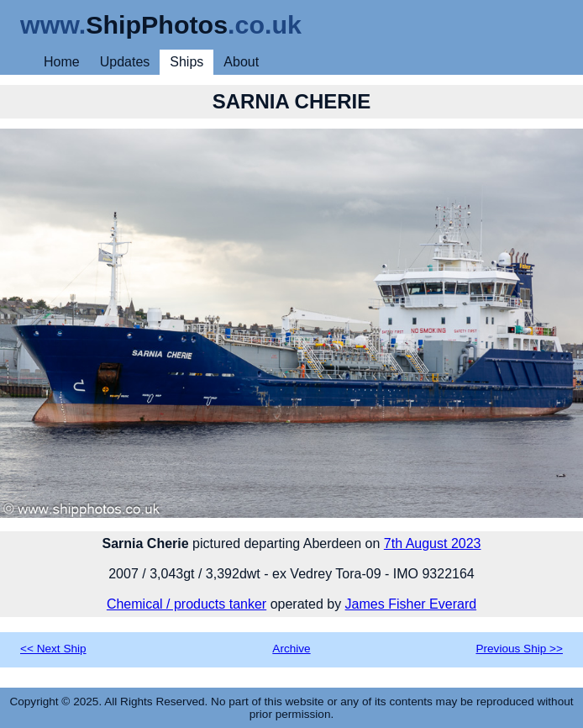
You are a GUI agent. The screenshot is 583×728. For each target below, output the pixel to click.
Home (62, 62)
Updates (125, 62)
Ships (186, 62)
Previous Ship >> (519, 649)
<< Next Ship (53, 649)
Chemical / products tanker (186, 604)
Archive (291, 649)
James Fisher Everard (411, 604)
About (241, 62)
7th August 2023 (433, 543)
